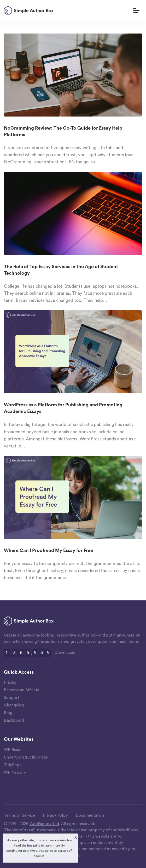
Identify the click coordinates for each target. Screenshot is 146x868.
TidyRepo (13, 765)
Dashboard (14, 720)
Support (11, 698)
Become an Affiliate (22, 690)
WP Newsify (15, 773)
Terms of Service (19, 816)
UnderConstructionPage (26, 757)
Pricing (10, 682)
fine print (34, 845)
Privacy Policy (55, 816)
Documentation (90, 816)
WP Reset (13, 750)
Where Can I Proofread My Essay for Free (48, 550)
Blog (8, 713)
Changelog (14, 705)
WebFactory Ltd (44, 824)
